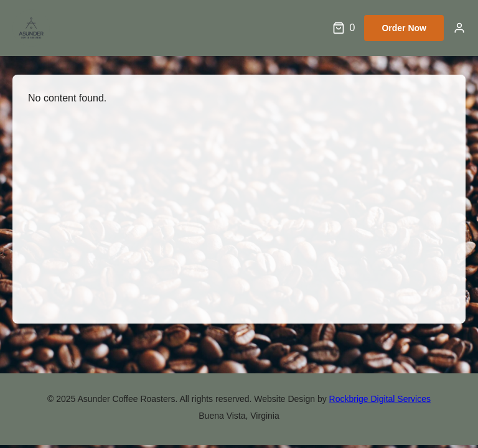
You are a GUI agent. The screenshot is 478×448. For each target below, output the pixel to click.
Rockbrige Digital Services (380, 399)
